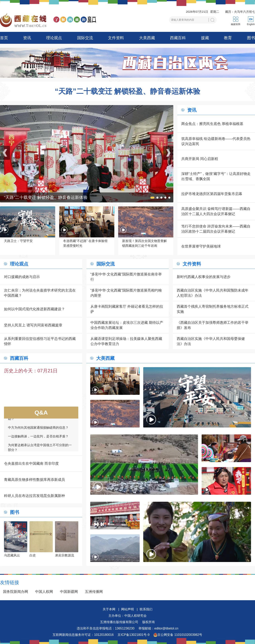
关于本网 (109, 609)
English (251, 24)
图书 (251, 38)
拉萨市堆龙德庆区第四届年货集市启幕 (212, 194)
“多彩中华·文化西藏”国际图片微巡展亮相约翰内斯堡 (126, 293)
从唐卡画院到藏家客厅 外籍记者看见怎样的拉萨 (127, 309)
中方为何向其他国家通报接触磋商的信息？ (38, 429)
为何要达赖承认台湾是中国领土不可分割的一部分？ (40, 449)
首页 (4, 38)
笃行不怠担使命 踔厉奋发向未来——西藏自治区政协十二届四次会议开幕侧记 (216, 229)
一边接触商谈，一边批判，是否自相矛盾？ (38, 438)
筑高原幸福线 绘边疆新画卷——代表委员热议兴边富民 (216, 141)
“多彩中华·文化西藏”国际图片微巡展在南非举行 (126, 277)
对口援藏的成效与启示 (22, 277)
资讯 (27, 38)
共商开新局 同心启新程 (200, 159)
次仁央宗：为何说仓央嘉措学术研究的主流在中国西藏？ (40, 293)
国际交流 (85, 38)
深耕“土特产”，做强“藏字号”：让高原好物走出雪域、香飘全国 (216, 176)
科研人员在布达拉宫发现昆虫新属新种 (34, 496)
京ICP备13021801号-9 (133, 635)
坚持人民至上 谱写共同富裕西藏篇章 (33, 325)
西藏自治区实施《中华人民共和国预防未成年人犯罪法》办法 (213, 293)
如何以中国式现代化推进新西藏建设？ (34, 309)
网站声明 (127, 609)
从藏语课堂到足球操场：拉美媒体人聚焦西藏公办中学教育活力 (126, 341)
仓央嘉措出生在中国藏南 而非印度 (31, 463)
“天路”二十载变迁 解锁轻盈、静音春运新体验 (127, 91)
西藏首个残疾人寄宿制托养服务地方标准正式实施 (213, 309)
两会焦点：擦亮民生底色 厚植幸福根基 (212, 124)
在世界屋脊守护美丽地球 (201, 246)
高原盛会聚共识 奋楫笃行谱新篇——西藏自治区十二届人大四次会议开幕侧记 (216, 211)
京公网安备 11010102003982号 (178, 635)
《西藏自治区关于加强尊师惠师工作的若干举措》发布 (213, 325)
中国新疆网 (69, 592)
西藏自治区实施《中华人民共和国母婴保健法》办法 (211, 341)
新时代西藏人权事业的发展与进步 (204, 277)
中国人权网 (44, 592)
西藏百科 (178, 38)
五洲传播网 (94, 592)
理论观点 (54, 38)
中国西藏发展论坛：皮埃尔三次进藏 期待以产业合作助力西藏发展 (127, 325)
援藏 (205, 38)
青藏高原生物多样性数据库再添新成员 (34, 480)
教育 (228, 38)
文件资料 (116, 38)
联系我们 (146, 609)
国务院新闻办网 (16, 592)
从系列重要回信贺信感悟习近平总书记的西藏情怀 (40, 341)
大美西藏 (147, 38)
